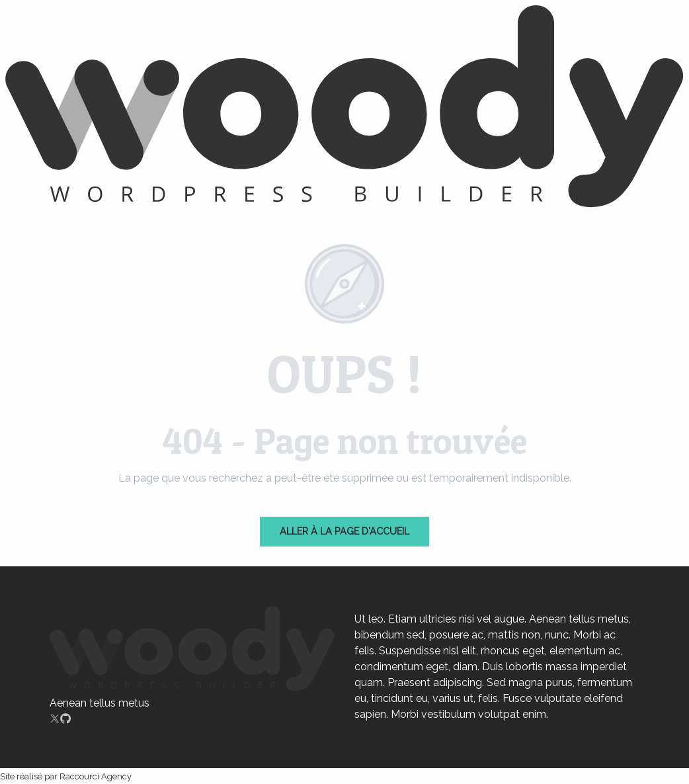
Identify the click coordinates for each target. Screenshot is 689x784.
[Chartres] (344, 109)
